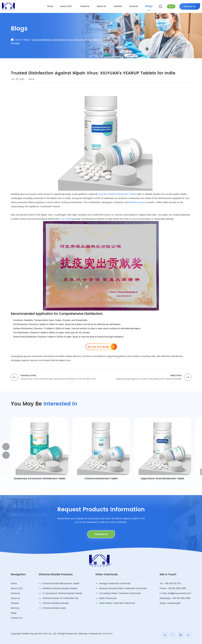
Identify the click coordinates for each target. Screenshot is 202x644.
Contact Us (190, 6)
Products (85, 6)
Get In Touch (168, 575)
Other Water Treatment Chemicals (115, 603)
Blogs (149, 6)
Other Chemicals (107, 575)
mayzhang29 (174, 603)
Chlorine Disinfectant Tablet (101, 479)
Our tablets (67, 219)
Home (50, 6)
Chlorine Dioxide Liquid (52, 608)
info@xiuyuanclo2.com (179, 593)
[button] (6, 447)
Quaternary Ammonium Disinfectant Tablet (40, 479)
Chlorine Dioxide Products (56, 575)
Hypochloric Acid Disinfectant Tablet (162, 479)
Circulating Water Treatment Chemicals (118, 593)
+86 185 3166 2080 (181, 598)
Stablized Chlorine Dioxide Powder (58, 588)
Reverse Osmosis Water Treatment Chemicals (121, 588)
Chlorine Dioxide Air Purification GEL (59, 598)
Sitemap (83, 634)
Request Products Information (101, 510)
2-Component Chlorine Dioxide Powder (61, 593)
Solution (118, 6)
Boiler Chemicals (106, 598)
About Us (101, 6)
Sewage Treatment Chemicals (113, 584)
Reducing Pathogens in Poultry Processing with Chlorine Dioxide (149, 379)
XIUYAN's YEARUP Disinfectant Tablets (118, 194)
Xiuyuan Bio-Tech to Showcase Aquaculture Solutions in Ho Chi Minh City (58, 379)
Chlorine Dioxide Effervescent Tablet (59, 584)
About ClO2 (66, 6)
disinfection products (137, 202)
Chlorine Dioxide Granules (54, 603)
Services (134, 6)
